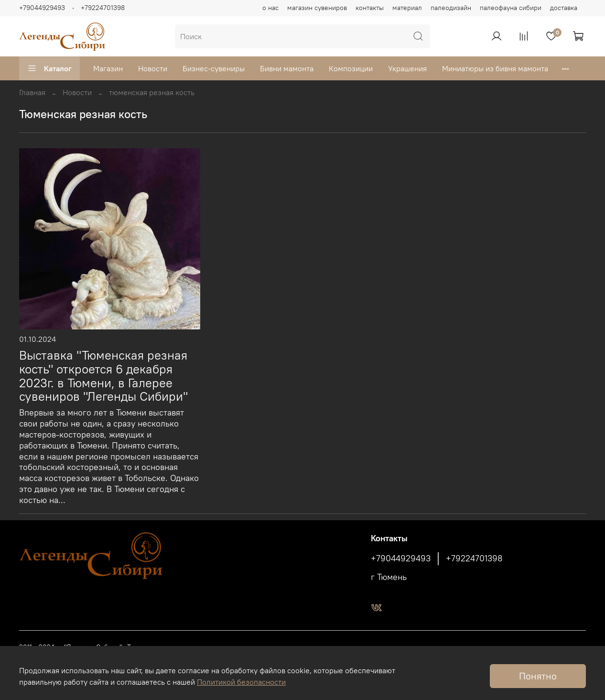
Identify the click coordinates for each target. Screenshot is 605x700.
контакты (370, 8)
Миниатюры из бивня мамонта (495, 68)
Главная (32, 92)
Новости (153, 68)
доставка (564, 8)
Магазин (108, 68)
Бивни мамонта (287, 68)
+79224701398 (103, 8)
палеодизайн (451, 8)
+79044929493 (42, 8)
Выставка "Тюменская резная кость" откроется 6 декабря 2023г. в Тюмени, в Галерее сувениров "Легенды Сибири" (103, 376)
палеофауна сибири (511, 8)
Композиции (351, 68)
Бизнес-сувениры (214, 68)
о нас (270, 8)
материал (407, 8)
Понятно (538, 676)
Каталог (49, 68)
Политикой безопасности (241, 682)
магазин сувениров (317, 8)
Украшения (407, 68)
